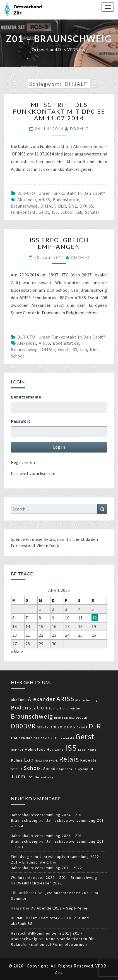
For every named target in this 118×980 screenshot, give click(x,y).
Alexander (27, 200)
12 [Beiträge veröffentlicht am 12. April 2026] (95, 618)
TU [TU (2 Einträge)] (91, 769)
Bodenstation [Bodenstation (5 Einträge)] (29, 707)
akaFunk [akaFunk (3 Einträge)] (19, 700)
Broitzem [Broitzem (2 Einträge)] (61, 718)
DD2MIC (79, 129)
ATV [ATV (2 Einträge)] (78, 700)
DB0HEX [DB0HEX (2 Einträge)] (43, 727)
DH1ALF (48, 206)
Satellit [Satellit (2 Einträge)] (17, 769)
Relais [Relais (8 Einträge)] (69, 759)
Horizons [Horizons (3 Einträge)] (55, 749)
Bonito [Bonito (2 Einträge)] (54, 708)
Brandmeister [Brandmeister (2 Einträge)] (70, 708)
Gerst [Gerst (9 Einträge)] (85, 736)
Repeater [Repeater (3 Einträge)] (89, 760)
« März (17, 651)
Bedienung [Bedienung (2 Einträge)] (89, 700)
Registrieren (23, 462)
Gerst (44, 212)
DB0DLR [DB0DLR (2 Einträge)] (81, 718)
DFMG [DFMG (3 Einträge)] (69, 727)
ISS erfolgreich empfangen (59, 243)
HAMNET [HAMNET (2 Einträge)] (17, 750)
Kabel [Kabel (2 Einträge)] (82, 750)
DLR (62, 206)
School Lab (71, 212)
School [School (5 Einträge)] (33, 768)
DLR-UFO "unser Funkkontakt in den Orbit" (61, 193)
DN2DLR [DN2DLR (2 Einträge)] (27, 738)
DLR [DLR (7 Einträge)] (95, 726)
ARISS (44, 200)
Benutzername (26, 397)
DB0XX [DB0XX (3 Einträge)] (56, 727)
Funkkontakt (23, 212)
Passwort (21, 421)
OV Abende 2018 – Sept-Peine (59, 908)
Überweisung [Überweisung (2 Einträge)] (44, 777)
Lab (84, 349)
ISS (55, 212)
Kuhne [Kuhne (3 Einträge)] (17, 760)
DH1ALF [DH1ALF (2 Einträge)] (82, 727)
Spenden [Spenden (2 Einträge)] (66, 769)
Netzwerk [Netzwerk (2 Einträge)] (51, 761)
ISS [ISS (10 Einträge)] (71, 748)
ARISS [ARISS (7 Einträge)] (65, 699)
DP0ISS (86, 206)
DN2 (73, 206)
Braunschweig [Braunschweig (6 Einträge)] (32, 716)
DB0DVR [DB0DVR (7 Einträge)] (23, 726)
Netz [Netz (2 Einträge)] (38, 761)
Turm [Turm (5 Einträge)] (18, 776)
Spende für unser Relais (33, 539)
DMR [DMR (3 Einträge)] (15, 738)
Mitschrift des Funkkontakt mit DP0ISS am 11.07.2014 (59, 111)
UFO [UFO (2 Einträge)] (30, 777)
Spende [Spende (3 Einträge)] (51, 769)
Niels (95, 349)
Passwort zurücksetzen (33, 473)
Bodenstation (66, 200)
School (17, 356)
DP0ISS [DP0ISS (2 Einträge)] (39, 738)
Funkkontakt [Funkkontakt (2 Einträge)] (65, 738)
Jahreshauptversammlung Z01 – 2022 (46, 868)
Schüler (92, 212)
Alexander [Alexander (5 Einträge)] (42, 699)
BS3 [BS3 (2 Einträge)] (72, 718)
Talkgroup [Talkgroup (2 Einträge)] (81, 769)
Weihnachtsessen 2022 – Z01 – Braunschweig (54, 877)
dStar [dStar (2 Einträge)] (50, 738)
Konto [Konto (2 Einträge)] (92, 750)
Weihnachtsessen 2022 (40, 883)
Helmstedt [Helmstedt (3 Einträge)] (35, 749)
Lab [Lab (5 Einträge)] (29, 760)
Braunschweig (24, 206)
